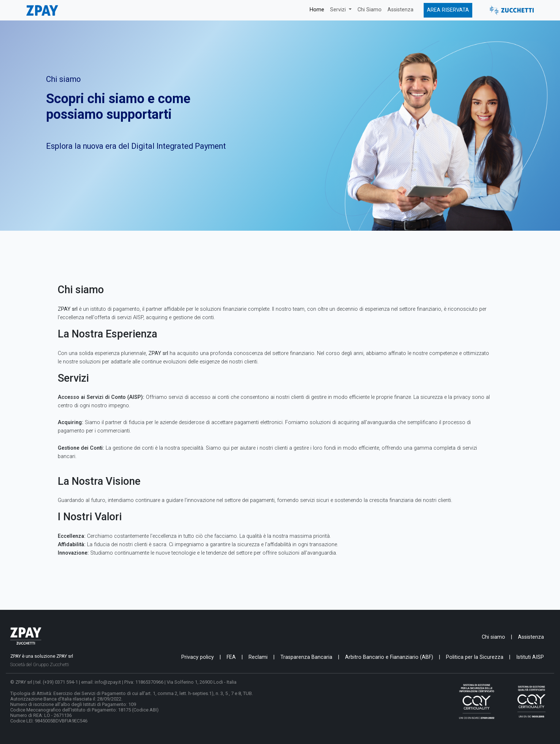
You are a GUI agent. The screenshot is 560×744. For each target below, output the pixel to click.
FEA (231, 657)
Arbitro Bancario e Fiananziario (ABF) (389, 657)
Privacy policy (198, 657)
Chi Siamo (370, 10)
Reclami (258, 657)
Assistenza (400, 10)
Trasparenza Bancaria (306, 657)
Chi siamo (493, 637)
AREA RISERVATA (448, 10)
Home (317, 10)
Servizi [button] (339, 10)
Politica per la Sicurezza (475, 657)
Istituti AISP (530, 657)
